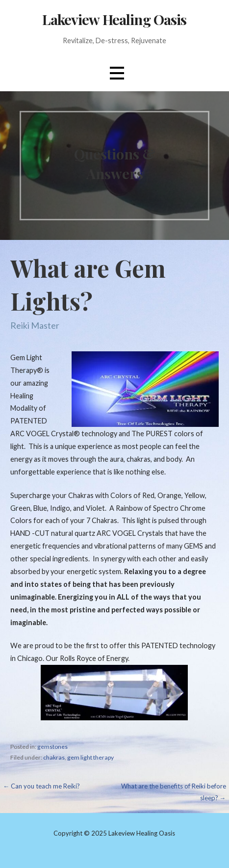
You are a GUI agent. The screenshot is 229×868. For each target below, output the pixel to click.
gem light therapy (90, 757)
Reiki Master (35, 325)
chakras (54, 757)
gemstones (52, 747)
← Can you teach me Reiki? (41, 786)
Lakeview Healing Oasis (114, 19)
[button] (117, 73)
